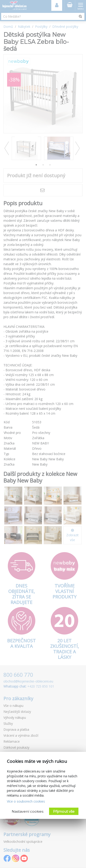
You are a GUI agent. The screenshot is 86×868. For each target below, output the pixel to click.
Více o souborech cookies (26, 801)
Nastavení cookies (28, 811)
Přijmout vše (64, 811)
